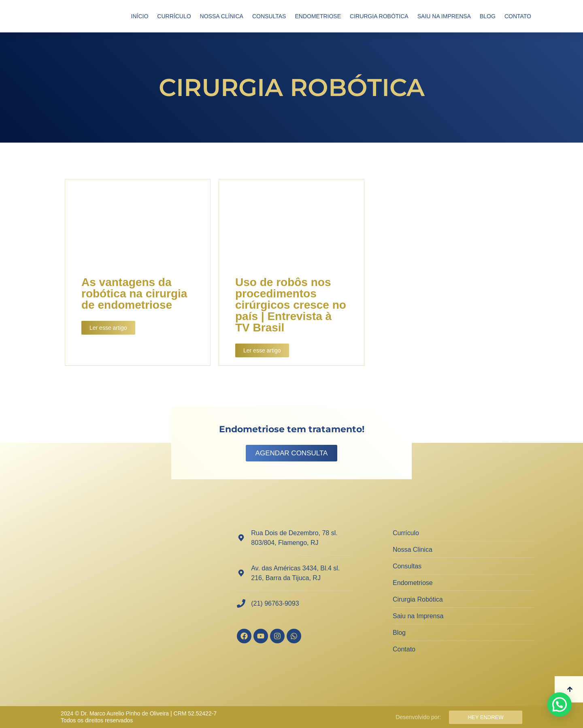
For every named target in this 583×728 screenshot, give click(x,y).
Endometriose (318, 16)
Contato (518, 16)
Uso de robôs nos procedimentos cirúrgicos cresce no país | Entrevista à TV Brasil (291, 305)
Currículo (174, 16)
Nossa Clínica (222, 16)
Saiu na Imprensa (444, 16)
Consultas (269, 16)
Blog (488, 16)
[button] (560, 705)
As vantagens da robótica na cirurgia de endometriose (134, 294)
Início (140, 16)
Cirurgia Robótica (379, 16)
